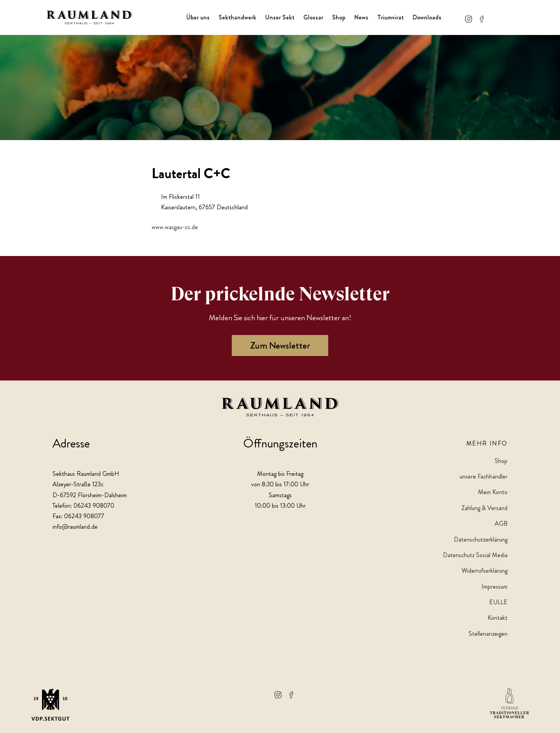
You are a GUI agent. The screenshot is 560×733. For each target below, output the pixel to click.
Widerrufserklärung (485, 571)
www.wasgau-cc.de (175, 227)
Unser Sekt (280, 17)
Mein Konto (493, 492)
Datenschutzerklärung (481, 539)
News (361, 17)
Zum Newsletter (280, 345)
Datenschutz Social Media (475, 555)
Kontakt (498, 618)
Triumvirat (390, 17)
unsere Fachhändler (484, 476)
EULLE (498, 602)
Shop (339, 17)
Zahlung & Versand (484, 508)
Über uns (198, 17)
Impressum (494, 587)
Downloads (427, 17)
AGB (501, 523)
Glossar (313, 17)
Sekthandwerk (237, 17)
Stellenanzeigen (488, 634)
